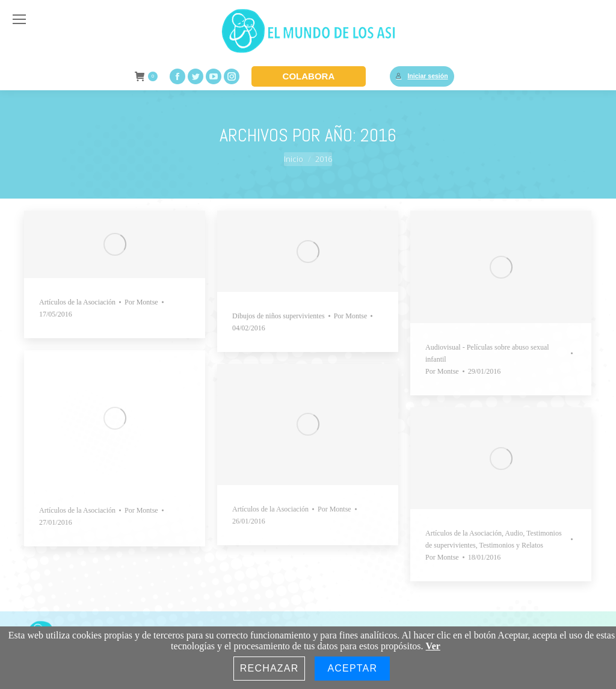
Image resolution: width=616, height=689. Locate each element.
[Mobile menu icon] (19, 19)
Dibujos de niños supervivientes (279, 316)
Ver (433, 646)
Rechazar (269, 668)
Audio (514, 533)
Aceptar (352, 668)
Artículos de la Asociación (77, 302)
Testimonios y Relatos (511, 545)
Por (141, 302)
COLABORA (309, 76)
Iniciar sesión (422, 76)
